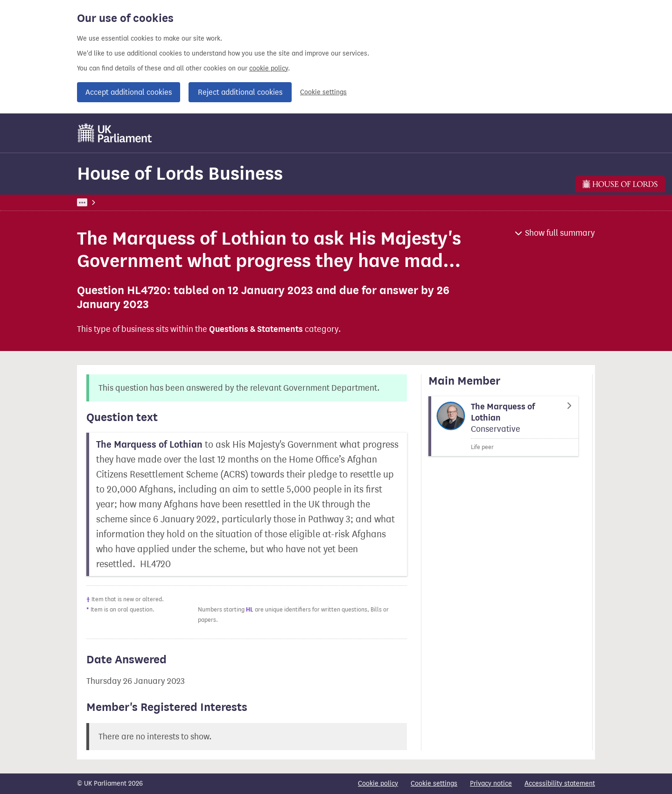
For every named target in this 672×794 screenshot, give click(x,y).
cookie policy (269, 68)
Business (146, 202)
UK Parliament (98, 202)
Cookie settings (323, 92)
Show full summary (560, 233)
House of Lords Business (180, 173)
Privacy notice (491, 783)
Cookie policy (378, 783)
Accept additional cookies (129, 92)
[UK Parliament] (115, 133)
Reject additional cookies (240, 92)
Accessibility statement (560, 783)
